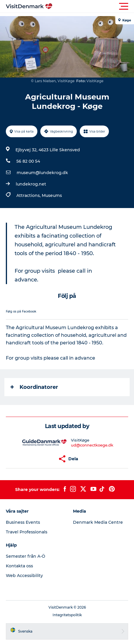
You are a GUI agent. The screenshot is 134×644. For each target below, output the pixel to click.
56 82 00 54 (28, 161)
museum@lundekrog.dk (42, 173)
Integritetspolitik (67, 615)
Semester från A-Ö (26, 556)
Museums (52, 195)
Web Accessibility (24, 576)
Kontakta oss (19, 566)
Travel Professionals (27, 532)
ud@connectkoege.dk (92, 445)
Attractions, (29, 195)
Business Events (23, 522)
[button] (93, 6)
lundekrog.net (31, 184)
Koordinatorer (34, 387)
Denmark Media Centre (98, 522)
